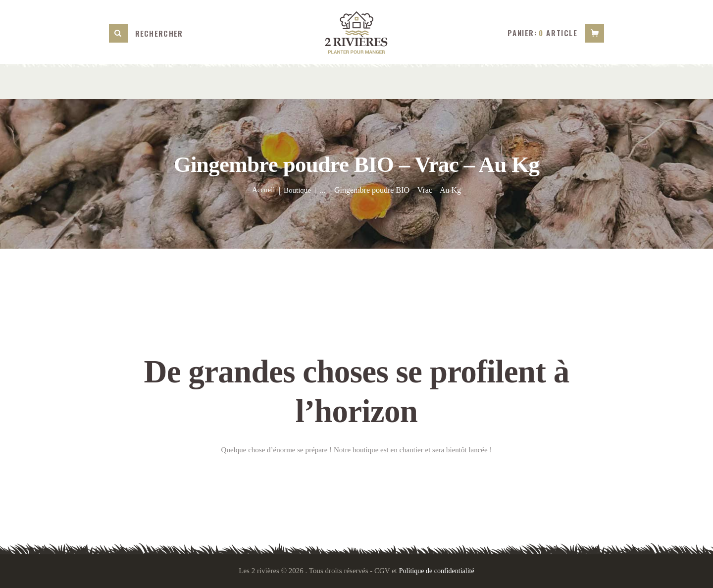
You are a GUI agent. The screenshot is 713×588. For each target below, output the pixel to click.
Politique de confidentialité (437, 571)
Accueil (262, 190)
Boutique (298, 190)
